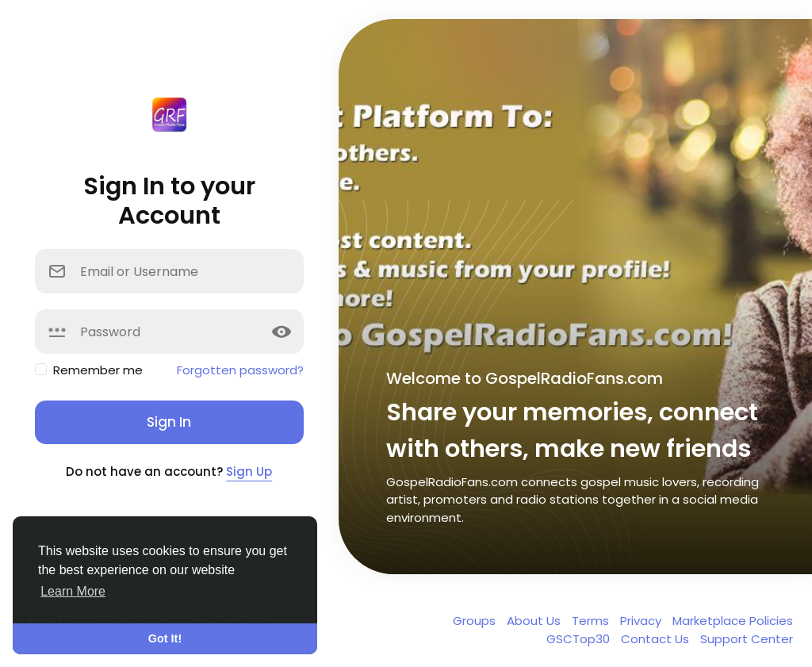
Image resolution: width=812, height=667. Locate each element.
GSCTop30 (580, 639)
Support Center (747, 639)
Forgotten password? (240, 370)
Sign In (169, 422)
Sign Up (249, 471)
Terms (592, 621)
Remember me (98, 370)
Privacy (642, 621)
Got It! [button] (165, 638)
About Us (535, 621)
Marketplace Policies (733, 621)
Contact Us (657, 639)
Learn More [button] (73, 591)
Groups (476, 621)
